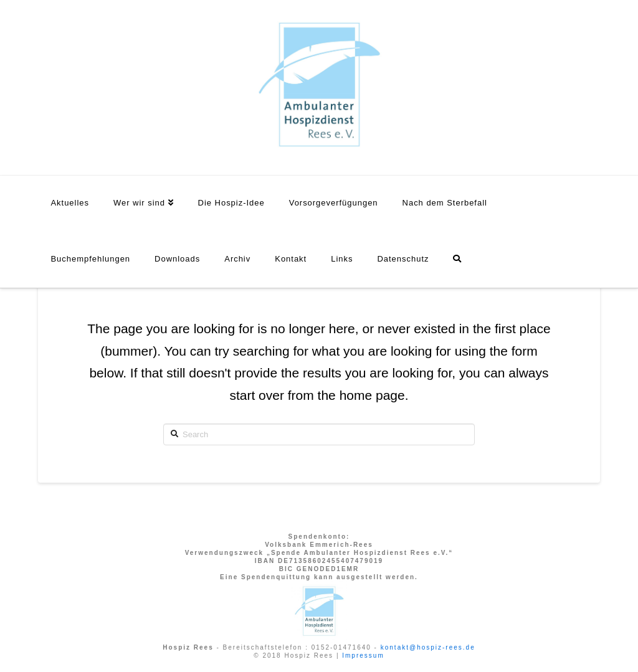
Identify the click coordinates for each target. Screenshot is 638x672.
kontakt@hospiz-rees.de (428, 647)
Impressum (363, 655)
